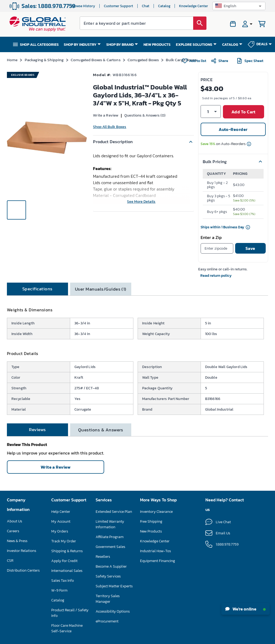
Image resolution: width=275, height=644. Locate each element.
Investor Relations (22, 551)
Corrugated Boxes (143, 60)
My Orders (60, 531)
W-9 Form (59, 590)
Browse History (83, 6)
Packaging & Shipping (44, 60)
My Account (61, 521)
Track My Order (64, 541)
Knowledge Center (194, 6)
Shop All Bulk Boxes (110, 127)
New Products (151, 531)
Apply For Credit (64, 561)
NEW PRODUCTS (157, 45)
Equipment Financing (158, 561)
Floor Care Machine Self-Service (67, 628)
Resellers (103, 557)
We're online (246, 609)
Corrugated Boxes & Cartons (96, 60)
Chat (146, 6)
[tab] (37, 289)
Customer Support (119, 6)
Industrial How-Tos (155, 551)
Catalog (164, 6)
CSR (10, 561)
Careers (13, 531)
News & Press (17, 541)
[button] (239, 6)
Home (12, 60)
